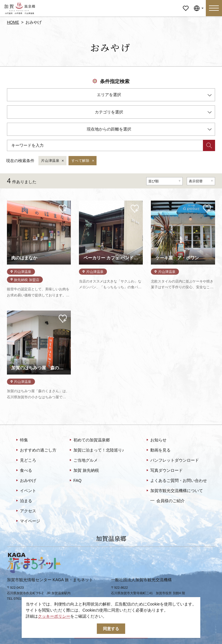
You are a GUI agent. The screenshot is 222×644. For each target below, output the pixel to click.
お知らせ (156, 440)
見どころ (26, 460)
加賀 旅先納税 (84, 471)
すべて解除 (83, 161)
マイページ (186, 4)
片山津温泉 (53, 161)
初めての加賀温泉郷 (89, 440)
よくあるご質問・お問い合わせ (176, 481)
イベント (26, 491)
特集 (22, 440)
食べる (24, 471)
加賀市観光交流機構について (174, 491)
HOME (13, 22)
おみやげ (26, 481)
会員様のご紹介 (168, 501)
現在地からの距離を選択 (149, 130)
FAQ (75, 481)
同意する (111, 629)
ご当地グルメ (83, 460)
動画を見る (158, 450)
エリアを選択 (154, 96)
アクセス (26, 511)
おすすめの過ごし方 (36, 450)
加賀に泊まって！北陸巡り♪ (96, 450)
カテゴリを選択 (153, 113)
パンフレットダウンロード (172, 460)
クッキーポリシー (54, 616)
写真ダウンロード (164, 471)
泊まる (24, 501)
